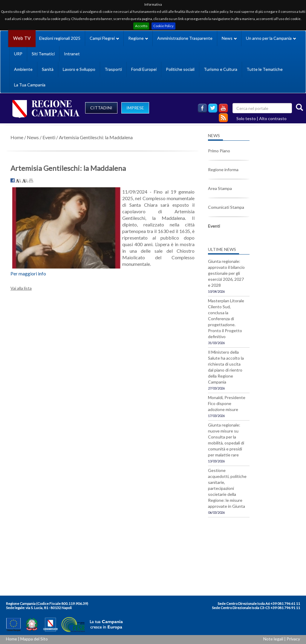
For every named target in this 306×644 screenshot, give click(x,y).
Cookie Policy (163, 26)
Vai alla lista (21, 288)
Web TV (22, 38)
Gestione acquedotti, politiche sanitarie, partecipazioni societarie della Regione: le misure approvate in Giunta (227, 488)
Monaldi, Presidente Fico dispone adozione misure (227, 403)
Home (17, 137)
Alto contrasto (273, 118)
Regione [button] (138, 38)
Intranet (72, 54)
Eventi (49, 137)
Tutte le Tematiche (265, 69)
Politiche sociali (180, 69)
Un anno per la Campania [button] (271, 38)
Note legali (273, 639)
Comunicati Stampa (226, 207)
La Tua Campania (30, 85)
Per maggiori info (28, 273)
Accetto (141, 26)
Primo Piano (219, 151)
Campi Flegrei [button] (104, 38)
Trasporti (113, 69)
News (33, 137)
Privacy (293, 639)
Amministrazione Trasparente (185, 38)
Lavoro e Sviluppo (79, 69)
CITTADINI (101, 108)
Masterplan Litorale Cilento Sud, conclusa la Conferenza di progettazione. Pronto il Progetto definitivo (226, 319)
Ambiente (23, 69)
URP (18, 54)
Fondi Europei (144, 69)
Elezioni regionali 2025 (60, 38)
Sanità (48, 69)
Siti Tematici (43, 54)
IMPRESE (135, 108)
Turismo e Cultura (221, 69)
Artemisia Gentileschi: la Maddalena (96, 137)
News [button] (229, 38)
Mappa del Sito (34, 639)
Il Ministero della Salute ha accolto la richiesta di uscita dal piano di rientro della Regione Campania (226, 367)
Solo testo (246, 118)
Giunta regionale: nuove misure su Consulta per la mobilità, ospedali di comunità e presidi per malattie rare (226, 440)
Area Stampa (220, 188)
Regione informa (223, 170)
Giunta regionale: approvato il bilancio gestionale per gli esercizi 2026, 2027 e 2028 (226, 273)
